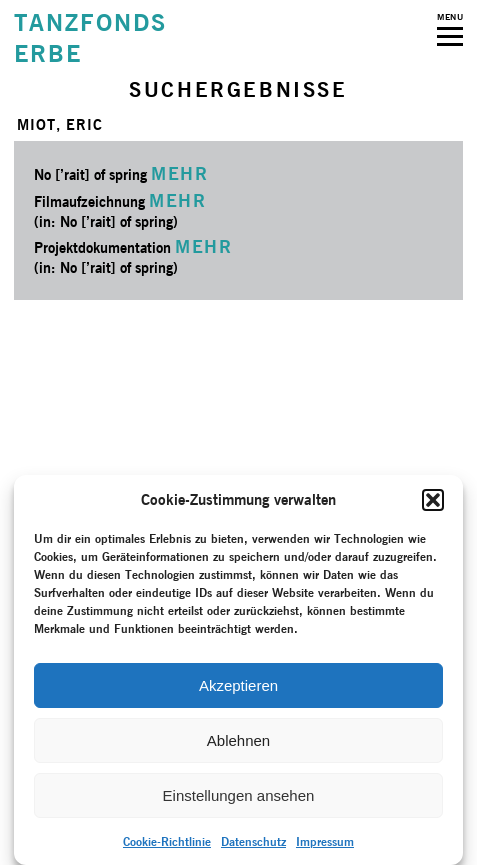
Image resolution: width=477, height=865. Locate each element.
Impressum (325, 841)
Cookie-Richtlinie (167, 841)
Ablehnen (238, 740)
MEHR (179, 173)
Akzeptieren (238, 685)
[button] (433, 500)
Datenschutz (253, 841)
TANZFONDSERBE (90, 38)
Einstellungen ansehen (239, 795)
